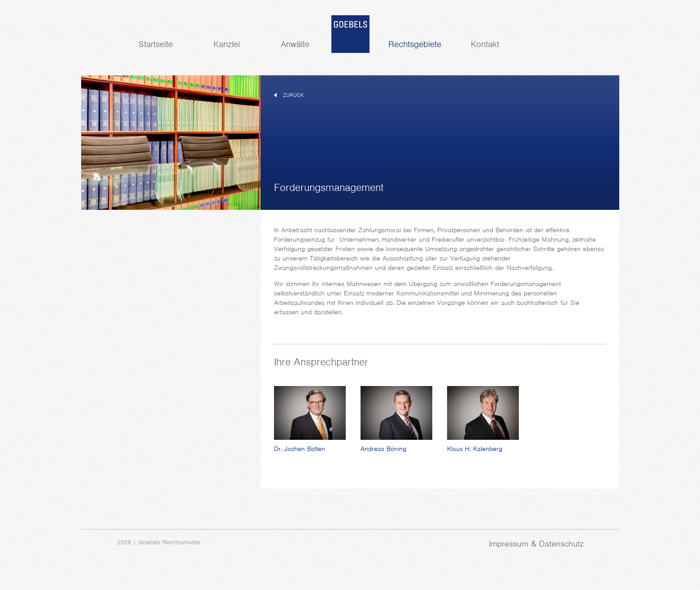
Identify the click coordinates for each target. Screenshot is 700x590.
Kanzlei (227, 44)
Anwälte (295, 44)
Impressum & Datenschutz (536, 544)
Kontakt (485, 44)
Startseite (156, 44)
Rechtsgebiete (415, 44)
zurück (293, 95)
